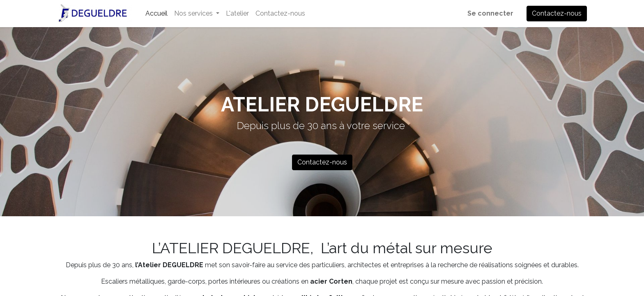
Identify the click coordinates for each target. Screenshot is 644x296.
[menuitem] (156, 14)
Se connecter (490, 13)
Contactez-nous (557, 13)
